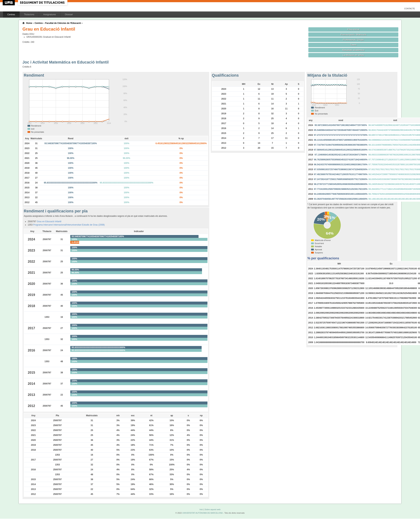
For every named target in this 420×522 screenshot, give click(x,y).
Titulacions (29, 15)
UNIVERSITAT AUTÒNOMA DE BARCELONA (202, 513)
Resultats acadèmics (353, 50)
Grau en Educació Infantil (49, 222)
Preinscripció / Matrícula (353, 34)
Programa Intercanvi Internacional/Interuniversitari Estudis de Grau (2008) (69, 225)
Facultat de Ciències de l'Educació (63, 23)
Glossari (69, 15)
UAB (9, 3)
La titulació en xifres (353, 55)
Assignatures (50, 15)
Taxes (353, 45)
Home (29, 23)
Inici (201, 509)
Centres (11, 15)
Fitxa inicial (353, 29)
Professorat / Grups (353, 40)
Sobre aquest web (212, 509)
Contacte (410, 9)
